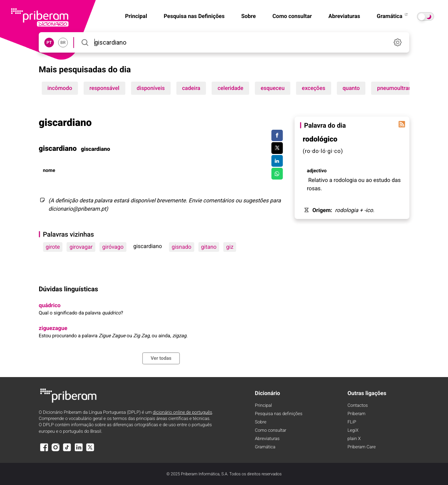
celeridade (231, 88)
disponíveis (151, 88)
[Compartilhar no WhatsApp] (277, 174)
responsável (105, 88)
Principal (263, 406)
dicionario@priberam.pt (77, 209)
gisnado (181, 247)
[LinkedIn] (79, 451)
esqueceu (272, 88)
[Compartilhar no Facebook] (277, 136)
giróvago (113, 247)
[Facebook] (44, 451)
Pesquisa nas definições (279, 414)
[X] (90, 451)
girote (53, 247)
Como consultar (292, 16)
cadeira (191, 88)
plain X (354, 439)
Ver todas (161, 358)
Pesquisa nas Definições (194, 16)
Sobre (248, 16)
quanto (351, 88)
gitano (209, 247)
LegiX (353, 431)
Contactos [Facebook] (358, 406)
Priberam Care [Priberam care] (362, 447)
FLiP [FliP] (352, 422)
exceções (314, 88)
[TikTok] (67, 451)
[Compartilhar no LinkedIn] (277, 161)
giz (230, 247)
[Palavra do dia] (402, 124)
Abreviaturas (344, 16)
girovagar (81, 247)
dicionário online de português (182, 413)
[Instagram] (55, 451)
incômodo (60, 88)
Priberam (357, 414)
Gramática (393, 16)
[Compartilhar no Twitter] (277, 148)
